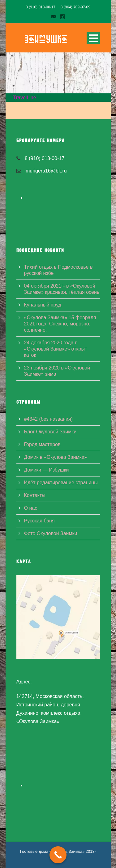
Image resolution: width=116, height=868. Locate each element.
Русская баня (39, 521)
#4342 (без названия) (48, 419)
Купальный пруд (43, 305)
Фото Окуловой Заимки (51, 533)
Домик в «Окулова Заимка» (56, 457)
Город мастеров (42, 444)
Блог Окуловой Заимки (50, 432)
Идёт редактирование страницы (61, 483)
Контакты (35, 495)
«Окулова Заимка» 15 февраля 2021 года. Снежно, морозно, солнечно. (60, 324)
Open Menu (93, 38)
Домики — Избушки (47, 470)
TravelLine (25, 98)
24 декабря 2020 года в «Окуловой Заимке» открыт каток (56, 349)
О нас (31, 508)
